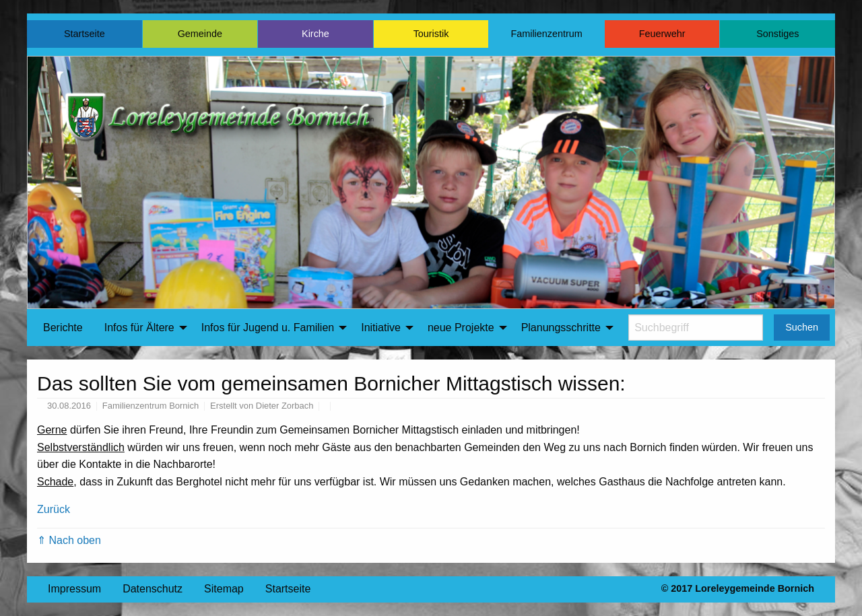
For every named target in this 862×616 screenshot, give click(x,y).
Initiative (381, 328)
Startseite (85, 34)
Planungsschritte (561, 328)
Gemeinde (200, 34)
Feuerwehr (662, 34)
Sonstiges (777, 34)
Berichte (63, 328)
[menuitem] (63, 328)
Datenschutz (153, 589)
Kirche (316, 34)
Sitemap (224, 589)
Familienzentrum (546, 34)
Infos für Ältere (139, 328)
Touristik (431, 34)
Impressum (74, 589)
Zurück (54, 509)
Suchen (802, 327)
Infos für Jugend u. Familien (268, 328)
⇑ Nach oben (69, 540)
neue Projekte (461, 328)
